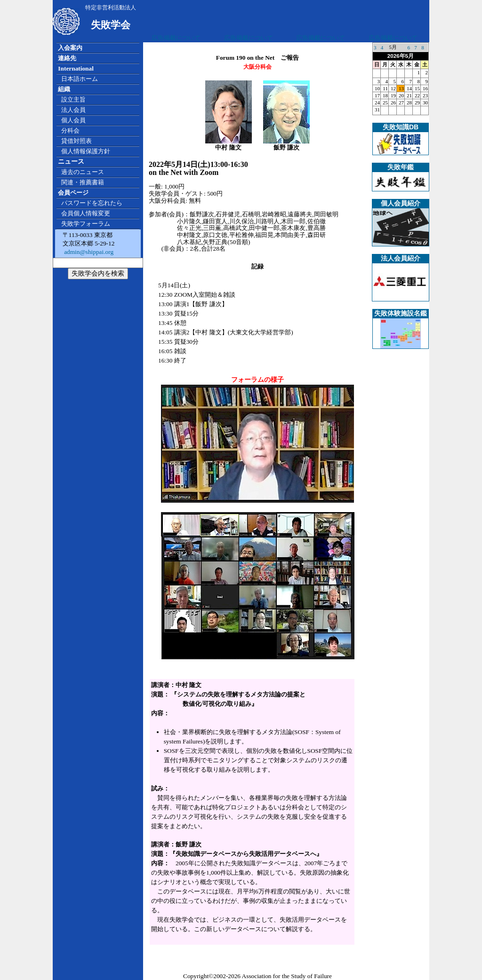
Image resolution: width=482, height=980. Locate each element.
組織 (64, 89)
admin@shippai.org (88, 252)
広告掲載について (176, 38)
